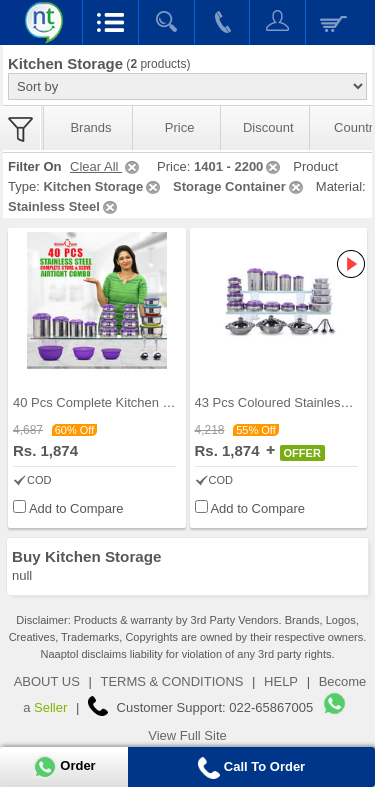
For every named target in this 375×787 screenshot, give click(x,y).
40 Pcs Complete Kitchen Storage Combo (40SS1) (159, 402)
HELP (281, 681)
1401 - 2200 (238, 166)
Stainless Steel (64, 206)
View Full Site (187, 735)
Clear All (106, 166)
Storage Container (239, 186)
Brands (90, 127)
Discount (268, 127)
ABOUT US (47, 681)
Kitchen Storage (103, 186)
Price (180, 127)
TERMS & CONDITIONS (171, 681)
